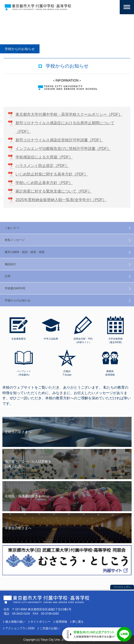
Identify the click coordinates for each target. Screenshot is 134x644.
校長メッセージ (15, 240)
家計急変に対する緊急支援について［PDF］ (54, 191)
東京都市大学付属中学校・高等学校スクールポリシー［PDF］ (69, 114)
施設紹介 (10, 264)
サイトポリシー (40, 622)
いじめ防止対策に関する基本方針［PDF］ (52, 174)
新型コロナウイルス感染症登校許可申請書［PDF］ (59, 140)
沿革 (8, 276)
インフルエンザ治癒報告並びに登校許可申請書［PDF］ (63, 149)
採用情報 (61, 622)
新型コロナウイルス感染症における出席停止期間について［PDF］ (65, 127)
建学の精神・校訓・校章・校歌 (25, 252)
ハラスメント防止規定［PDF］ (42, 166)
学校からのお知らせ (18, 300)
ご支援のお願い (50, 628)
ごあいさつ (12, 228)
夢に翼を (78, 622)
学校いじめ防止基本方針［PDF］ (44, 183)
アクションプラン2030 (20, 628)
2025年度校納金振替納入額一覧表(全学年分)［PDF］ (61, 200)
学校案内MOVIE (15, 288)
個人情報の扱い (15, 622)
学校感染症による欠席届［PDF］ (44, 157)
